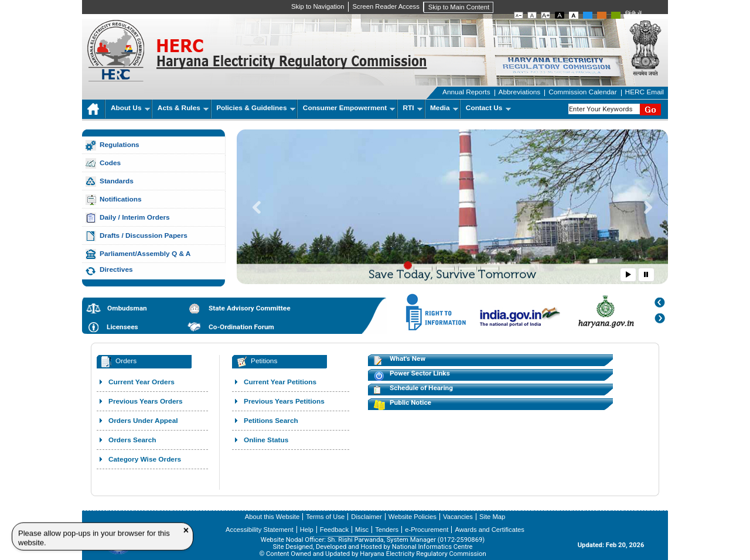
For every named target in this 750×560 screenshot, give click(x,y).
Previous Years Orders (146, 401)
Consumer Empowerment (349, 108)
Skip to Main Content (459, 7)
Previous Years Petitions (284, 401)
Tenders (387, 530)
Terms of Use (325, 517)
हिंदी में (633, 15)
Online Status (266, 440)
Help (307, 530)
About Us (130, 108)
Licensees (122, 327)
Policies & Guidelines (256, 108)
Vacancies (458, 517)
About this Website (272, 517)
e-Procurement (427, 530)
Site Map (492, 517)
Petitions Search (271, 421)
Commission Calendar (582, 92)
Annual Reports (466, 92)
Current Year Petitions (280, 382)
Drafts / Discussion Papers (144, 235)
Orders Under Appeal (143, 421)
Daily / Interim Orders (135, 217)
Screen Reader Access (386, 6)
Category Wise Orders (145, 459)
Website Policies (412, 517)
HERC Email (645, 92)
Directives (116, 269)
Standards (117, 181)
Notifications (121, 199)
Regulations (120, 145)
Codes (110, 163)
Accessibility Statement (260, 530)
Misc (362, 530)
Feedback (334, 530)
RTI (413, 108)
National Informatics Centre (432, 547)
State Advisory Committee (250, 308)
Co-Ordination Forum (241, 327)
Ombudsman (127, 308)
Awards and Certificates (489, 530)
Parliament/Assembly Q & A (145, 254)
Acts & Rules (183, 108)
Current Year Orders (142, 382)
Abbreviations (520, 92)
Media (444, 108)
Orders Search (132, 440)
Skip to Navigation (318, 6)
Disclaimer (366, 517)
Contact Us (488, 108)
